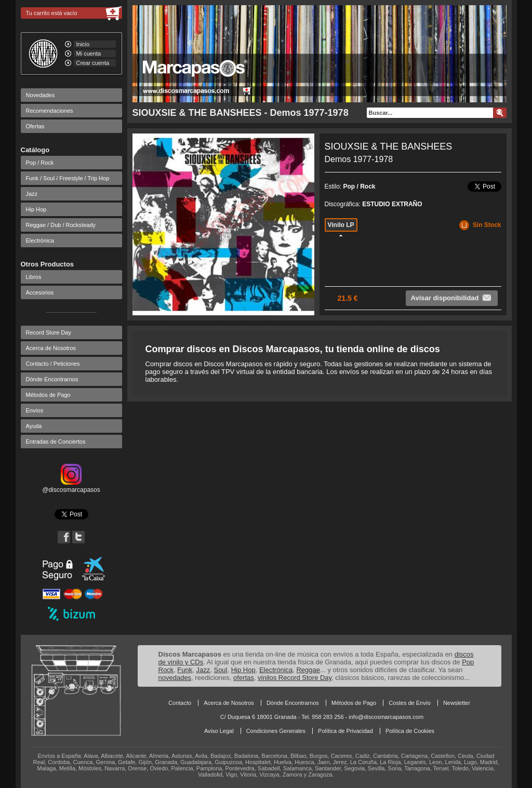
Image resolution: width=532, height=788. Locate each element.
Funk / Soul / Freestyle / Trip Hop (68, 178)
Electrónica (40, 241)
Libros (34, 277)
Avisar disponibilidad (452, 298)
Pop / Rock (40, 163)
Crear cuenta (93, 63)
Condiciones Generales (276, 731)
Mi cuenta (89, 54)
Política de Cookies (410, 731)
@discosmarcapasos (71, 486)
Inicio (83, 44)
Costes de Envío (410, 703)
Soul (220, 670)
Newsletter (457, 703)
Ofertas (35, 126)
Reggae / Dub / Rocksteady (61, 225)
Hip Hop (36, 209)
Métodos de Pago (48, 395)
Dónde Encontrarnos (52, 379)
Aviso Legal (219, 731)
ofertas (244, 678)
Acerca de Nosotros (51, 348)
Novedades (41, 95)
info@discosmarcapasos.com (386, 717)
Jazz (32, 194)
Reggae (308, 670)
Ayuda (34, 426)
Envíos (35, 410)
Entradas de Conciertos (56, 442)
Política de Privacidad (345, 731)
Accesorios (40, 292)
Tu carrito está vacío (52, 13)
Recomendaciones (50, 111)
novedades (175, 678)
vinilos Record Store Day (295, 678)
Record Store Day (49, 332)
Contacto (180, 703)
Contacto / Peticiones (53, 364)
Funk (185, 670)
